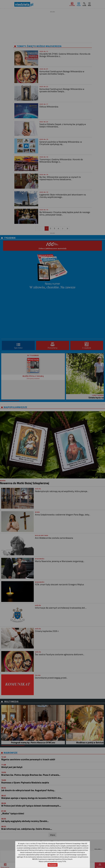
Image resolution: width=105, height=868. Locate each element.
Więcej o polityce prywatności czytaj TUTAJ (52, 861)
